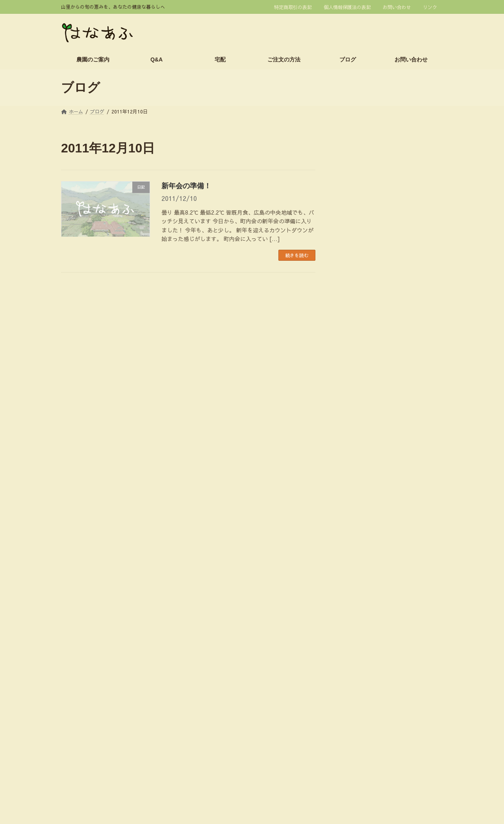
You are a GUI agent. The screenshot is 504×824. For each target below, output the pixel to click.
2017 (372, 358)
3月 (367, 199)
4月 (367, 184)
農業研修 (353, 648)
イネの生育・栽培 (364, 468)
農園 (348, 615)
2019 (372, 330)
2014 (372, 400)
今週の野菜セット (364, 500)
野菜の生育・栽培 (364, 664)
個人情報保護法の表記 (347, 7)
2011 (372, 442)
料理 (348, 533)
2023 (372, 273)
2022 (372, 288)
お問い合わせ (397, 7)
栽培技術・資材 (361, 582)
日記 (348, 549)
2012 (372, 429)
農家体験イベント (364, 631)
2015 (372, 386)
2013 (372, 414)
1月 (367, 226)
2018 (372, 344)
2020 (372, 315)
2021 (372, 301)
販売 (348, 599)
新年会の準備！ (186, 186)
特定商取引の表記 (293, 7)
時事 (348, 566)
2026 (374, 170)
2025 (372, 245)
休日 (348, 517)
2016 (372, 372)
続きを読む (297, 255)
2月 (367, 212)
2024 (372, 259)
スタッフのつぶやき (367, 484)
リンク (430, 7)
